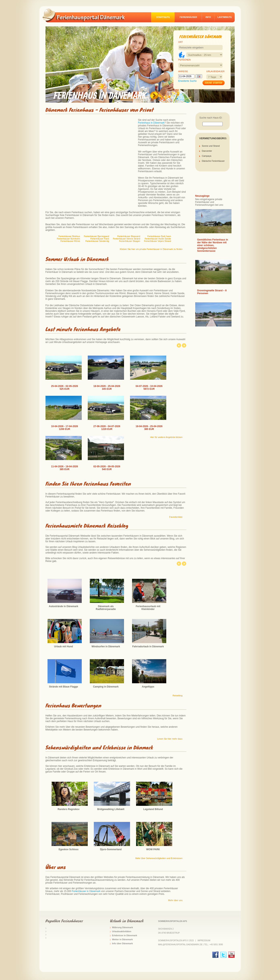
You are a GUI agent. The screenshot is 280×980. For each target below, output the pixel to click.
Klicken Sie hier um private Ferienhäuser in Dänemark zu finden (151, 249)
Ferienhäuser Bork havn (159, 236)
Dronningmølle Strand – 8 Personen (212, 292)
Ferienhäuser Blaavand (129, 236)
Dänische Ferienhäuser (213, 161)
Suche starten (213, 83)
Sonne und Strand (211, 146)
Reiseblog (178, 696)
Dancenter (207, 151)
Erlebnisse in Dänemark (125, 935)
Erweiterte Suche (188, 81)
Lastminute (225, 17)
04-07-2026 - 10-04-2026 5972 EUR (149, 388)
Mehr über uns (175, 900)
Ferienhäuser (188, 17)
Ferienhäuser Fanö (100, 239)
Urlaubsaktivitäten (122, 931)
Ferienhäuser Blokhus (69, 236)
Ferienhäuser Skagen (130, 241)
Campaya (207, 156)
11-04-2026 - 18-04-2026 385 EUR (65, 468)
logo (87, 15)
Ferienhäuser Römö (70, 241)
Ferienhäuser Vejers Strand (158, 241)
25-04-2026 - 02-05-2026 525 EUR (65, 388)
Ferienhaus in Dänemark (151, 123)
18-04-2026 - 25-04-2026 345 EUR (107, 388)
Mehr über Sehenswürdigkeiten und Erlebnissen (159, 858)
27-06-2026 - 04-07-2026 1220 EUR (107, 428)
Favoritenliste (176, 517)
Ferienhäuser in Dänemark (86, 891)
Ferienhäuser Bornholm (69, 239)
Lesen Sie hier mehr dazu (170, 739)
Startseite (163, 17)
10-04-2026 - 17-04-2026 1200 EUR (65, 428)
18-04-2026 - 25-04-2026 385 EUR (149, 428)
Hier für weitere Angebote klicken (166, 437)
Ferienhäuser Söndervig (97, 241)
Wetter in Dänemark (122, 939)
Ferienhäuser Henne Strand (127, 239)
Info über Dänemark (122, 943)
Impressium (204, 941)
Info (208, 17)
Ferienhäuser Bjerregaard (96, 236)
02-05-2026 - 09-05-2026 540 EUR (107, 468)
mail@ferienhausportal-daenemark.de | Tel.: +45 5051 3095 (191, 945)
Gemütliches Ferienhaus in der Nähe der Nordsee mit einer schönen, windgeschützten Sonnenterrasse (213, 245)
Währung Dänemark (123, 927)
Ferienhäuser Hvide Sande (158, 239)
